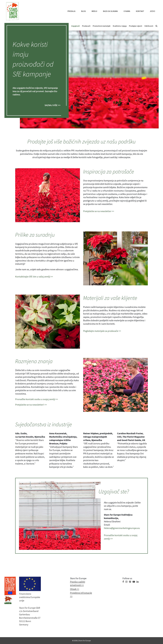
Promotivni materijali (102, 26)
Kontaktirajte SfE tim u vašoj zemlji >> (34, 277)
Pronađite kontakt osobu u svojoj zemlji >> (37, 399)
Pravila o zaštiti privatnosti (78, 583)
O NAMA (127, 11)
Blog (84, 11)
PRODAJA (71, 11)
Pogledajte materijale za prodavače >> (102, 331)
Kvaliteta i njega (120, 26)
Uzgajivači (75, 26)
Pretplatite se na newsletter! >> (31, 405)
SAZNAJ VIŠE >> (53, 105)
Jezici (152, 11)
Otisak (73, 589)
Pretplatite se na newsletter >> (99, 211)
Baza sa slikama (110, 11)
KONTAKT (140, 11)
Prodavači (86, 26)
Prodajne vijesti (136, 26)
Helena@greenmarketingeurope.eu (122, 528)
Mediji (94, 11)
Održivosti (149, 26)
